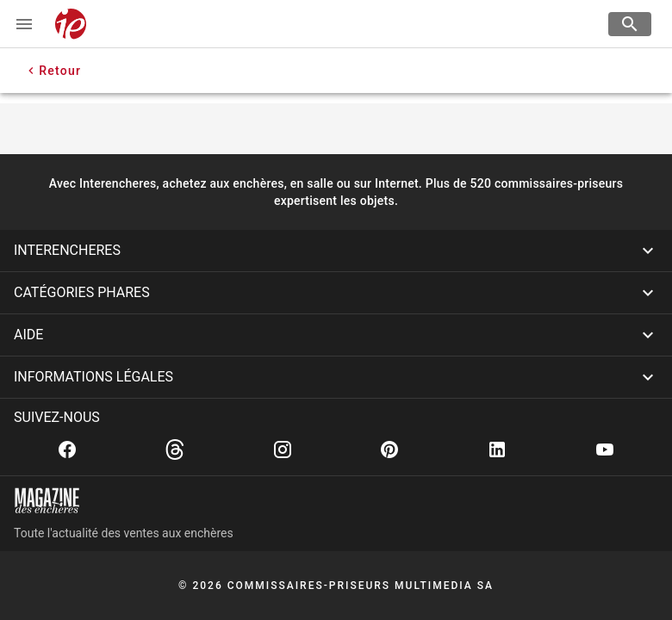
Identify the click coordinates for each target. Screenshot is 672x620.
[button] (336, 251)
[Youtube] (605, 449)
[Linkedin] (497, 449)
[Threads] (175, 449)
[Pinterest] (389, 449)
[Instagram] (283, 449)
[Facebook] (67, 449)
